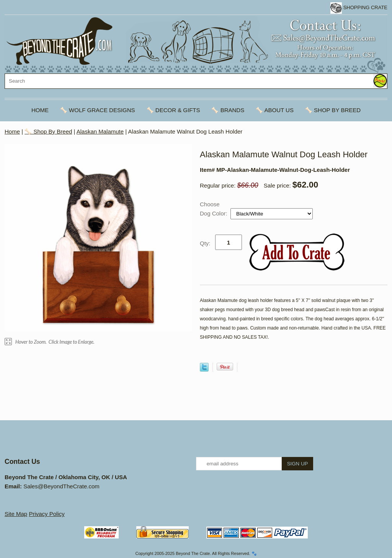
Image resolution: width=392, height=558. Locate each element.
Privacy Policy (47, 514)
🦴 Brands (228, 110)
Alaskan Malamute (100, 131)
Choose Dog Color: (214, 209)
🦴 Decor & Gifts (173, 110)
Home (40, 110)
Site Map (16, 514)
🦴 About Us (275, 110)
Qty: (205, 243)
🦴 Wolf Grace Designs (98, 110)
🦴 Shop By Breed (333, 110)
